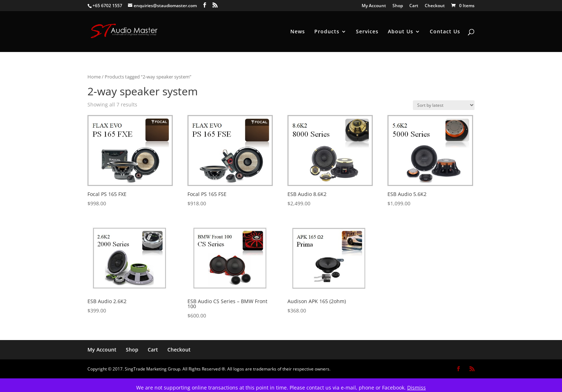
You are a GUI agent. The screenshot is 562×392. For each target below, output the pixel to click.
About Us (401, 32)
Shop (398, 6)
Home (94, 77)
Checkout (435, 6)
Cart (414, 6)
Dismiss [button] (416, 388)
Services (367, 32)
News (298, 32)
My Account (374, 6)
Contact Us (445, 32)
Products (327, 32)
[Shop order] (444, 105)
